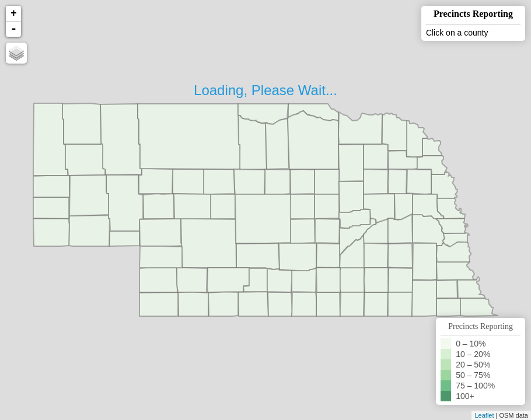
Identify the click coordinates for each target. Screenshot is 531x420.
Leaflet (484, 415)
